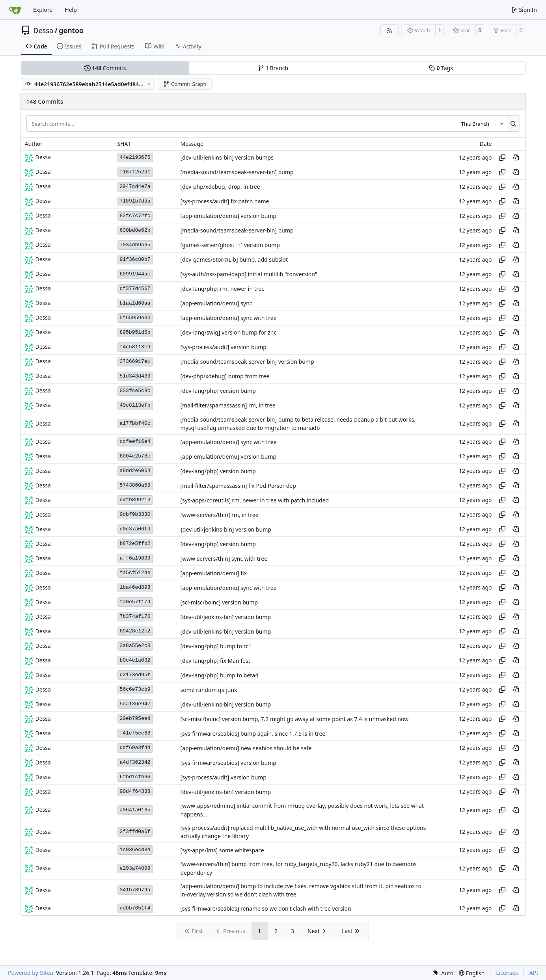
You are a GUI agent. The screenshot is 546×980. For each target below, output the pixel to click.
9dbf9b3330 (135, 514)
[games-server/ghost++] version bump (230, 245)
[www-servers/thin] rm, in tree (220, 515)
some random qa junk (209, 690)
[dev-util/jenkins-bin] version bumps (227, 157)
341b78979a (135, 890)
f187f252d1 (135, 172)
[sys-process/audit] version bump (224, 347)
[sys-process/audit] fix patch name (225, 201)
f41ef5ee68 (135, 733)
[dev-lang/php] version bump (218, 391)
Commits (105, 68)
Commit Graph (185, 84)
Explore (43, 10)
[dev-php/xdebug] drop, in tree (220, 187)
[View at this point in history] (516, 158)
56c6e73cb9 (135, 689)
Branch (273, 68)
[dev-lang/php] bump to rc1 (216, 646)
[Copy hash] (502, 158)
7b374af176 (135, 616)
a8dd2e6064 (135, 471)
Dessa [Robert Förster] (43, 157)
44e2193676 (135, 157)
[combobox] (481, 123)
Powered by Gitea (31, 973)
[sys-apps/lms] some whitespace (222, 850)
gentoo (71, 30)
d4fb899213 (135, 500)
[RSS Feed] (389, 30)
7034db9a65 (135, 245)
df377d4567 (135, 289)
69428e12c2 (135, 631)
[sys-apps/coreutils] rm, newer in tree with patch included (255, 500)
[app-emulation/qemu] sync (216, 303)
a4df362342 (135, 762)
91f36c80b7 (135, 259)
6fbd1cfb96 (135, 777)
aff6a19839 (135, 558)
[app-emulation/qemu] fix (214, 573)
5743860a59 (135, 485)
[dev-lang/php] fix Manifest (215, 661)
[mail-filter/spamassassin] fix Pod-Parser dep (238, 486)
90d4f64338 (135, 791)
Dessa (44, 30)
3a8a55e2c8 (135, 646)
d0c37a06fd (135, 529)
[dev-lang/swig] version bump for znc (229, 332)
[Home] (15, 10)
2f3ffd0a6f (135, 832)
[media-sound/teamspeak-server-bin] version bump (247, 362)
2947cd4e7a (135, 187)
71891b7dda (135, 201)
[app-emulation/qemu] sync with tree (229, 318)
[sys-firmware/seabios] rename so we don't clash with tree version (266, 908)
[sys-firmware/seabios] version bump (228, 763)
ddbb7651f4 (135, 908)
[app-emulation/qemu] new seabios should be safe (246, 748)
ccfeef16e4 (135, 442)
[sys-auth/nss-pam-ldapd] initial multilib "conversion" (249, 274)
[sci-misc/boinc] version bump (219, 602)
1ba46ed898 (135, 587)
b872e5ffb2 (135, 544)
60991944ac (135, 274)
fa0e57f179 (135, 602)
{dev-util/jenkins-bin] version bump (226, 529)
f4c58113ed (135, 347)
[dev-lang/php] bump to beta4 (220, 675)
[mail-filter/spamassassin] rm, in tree (228, 405)
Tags (441, 68)
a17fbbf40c (135, 423)
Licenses (507, 973)
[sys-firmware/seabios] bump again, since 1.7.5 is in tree (253, 734)
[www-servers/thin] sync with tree (224, 559)
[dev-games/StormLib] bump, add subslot (234, 259)
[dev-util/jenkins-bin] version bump (226, 617)
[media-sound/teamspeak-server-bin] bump (237, 172)
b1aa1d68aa (135, 303)
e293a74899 (135, 868)
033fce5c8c (135, 391)
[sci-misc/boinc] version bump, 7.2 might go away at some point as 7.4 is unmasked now (295, 719)
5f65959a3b (135, 318)
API (534, 973)
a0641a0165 (135, 810)
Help (71, 10)
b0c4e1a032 (135, 660)
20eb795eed (135, 719)
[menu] (443, 973)
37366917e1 (135, 362)
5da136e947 (135, 704)
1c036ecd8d (135, 850)
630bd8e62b (135, 230)
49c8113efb (135, 405)
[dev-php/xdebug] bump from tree (225, 376)
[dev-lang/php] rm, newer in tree (223, 289)
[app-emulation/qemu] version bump (229, 216)
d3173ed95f (135, 675)
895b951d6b (135, 332)
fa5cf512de (135, 573)
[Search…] (513, 123)
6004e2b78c (135, 456)
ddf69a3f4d (135, 748)
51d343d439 (135, 376)
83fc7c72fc (135, 216)
